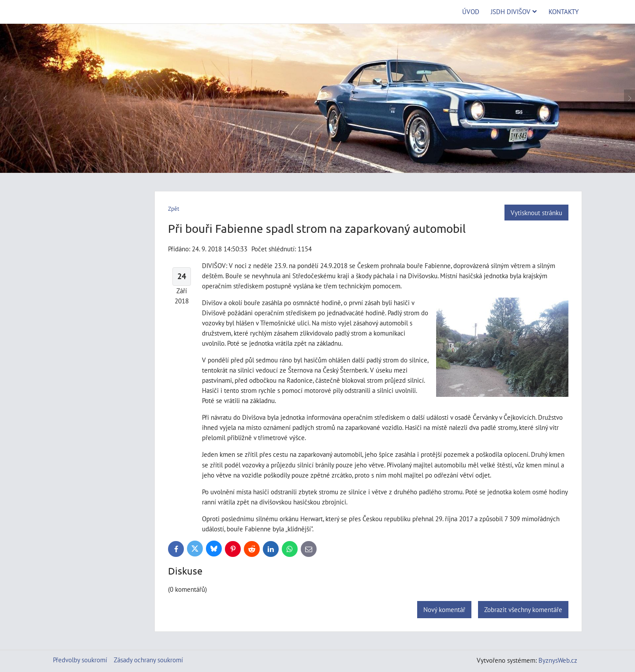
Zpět (174, 209)
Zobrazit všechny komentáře (523, 609)
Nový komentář (444, 609)
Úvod (471, 11)
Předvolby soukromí (80, 660)
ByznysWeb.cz (558, 660)
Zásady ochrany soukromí (148, 660)
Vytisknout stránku (536, 213)
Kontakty (564, 11)
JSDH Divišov (514, 11)
